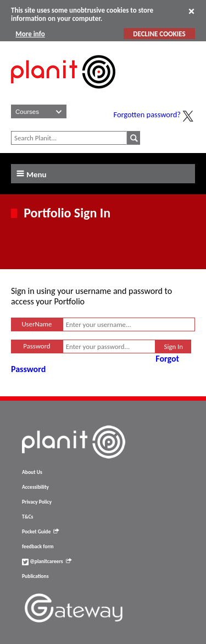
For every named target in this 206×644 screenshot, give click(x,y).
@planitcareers (47, 561)
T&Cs (27, 517)
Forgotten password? (147, 114)
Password (37, 346)
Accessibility (35, 487)
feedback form (38, 547)
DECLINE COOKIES (159, 34)
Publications (35, 576)
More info (30, 34)
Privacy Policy (37, 502)
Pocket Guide (40, 532)
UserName (37, 324)
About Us (32, 472)
